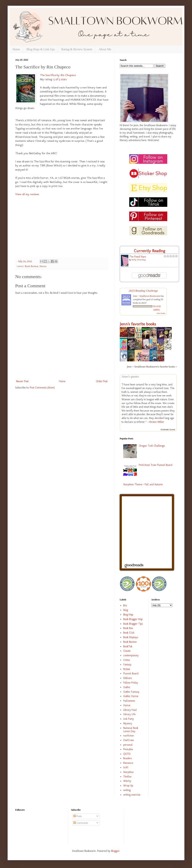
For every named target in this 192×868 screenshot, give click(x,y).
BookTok (128, 646)
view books (161, 313)
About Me (105, 49)
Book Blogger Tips (133, 624)
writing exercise (132, 795)
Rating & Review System (77, 49)
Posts (78, 816)
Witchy (127, 781)
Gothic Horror (131, 696)
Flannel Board (131, 673)
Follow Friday (131, 683)
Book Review (32, 266)
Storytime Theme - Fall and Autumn (143, 484)
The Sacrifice (48, 75)
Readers (127, 758)
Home (16, 49)
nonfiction (129, 736)
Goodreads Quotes (168, 430)
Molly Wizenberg (139, 260)
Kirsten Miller (157, 422)
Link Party (129, 719)
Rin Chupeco (68, 75)
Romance (128, 763)
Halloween (129, 701)
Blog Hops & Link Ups (41, 49)
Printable (128, 749)
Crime (127, 660)
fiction (127, 669)
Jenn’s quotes (130, 377)
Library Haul (130, 710)
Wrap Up (128, 786)
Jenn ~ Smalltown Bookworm (147, 296)
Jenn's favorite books (138, 324)
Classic (127, 651)
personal (128, 745)
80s (125, 605)
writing (127, 790)
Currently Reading (150, 251)
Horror (43, 266)
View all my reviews (27, 194)
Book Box (128, 628)
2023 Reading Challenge (143, 291)
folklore (127, 678)
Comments (81, 823)
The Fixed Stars (138, 257)
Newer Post (22, 381)
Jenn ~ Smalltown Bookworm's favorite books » (152, 367)
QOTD (127, 754)
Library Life (129, 714)
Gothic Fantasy (131, 692)
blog (126, 610)
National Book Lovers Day (131, 730)
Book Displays (131, 637)
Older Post (102, 381)
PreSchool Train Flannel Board (156, 465)
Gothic (127, 687)
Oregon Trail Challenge (152, 446)
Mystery (128, 723)
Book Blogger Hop (133, 619)
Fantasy (127, 665)
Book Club (129, 633)
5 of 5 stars (60, 79)
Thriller (127, 777)
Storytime (128, 772)
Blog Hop (128, 615)
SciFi (126, 767)
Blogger (115, 851)
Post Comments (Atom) (42, 388)
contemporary (131, 655)
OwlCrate (129, 740)
